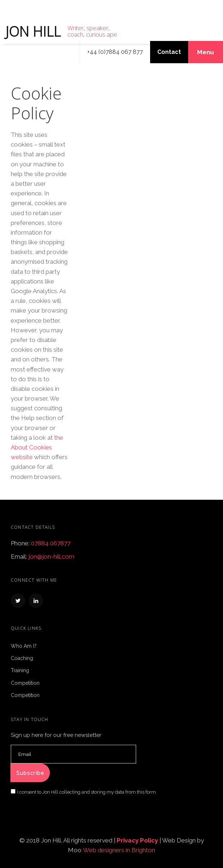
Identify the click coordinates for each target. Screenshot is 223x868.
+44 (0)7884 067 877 (115, 52)
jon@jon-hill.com (51, 557)
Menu (206, 52)
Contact (169, 52)
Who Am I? (24, 646)
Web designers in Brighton (119, 850)
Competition (25, 683)
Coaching (22, 658)
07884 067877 (51, 543)
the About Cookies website (37, 447)
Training (20, 670)
